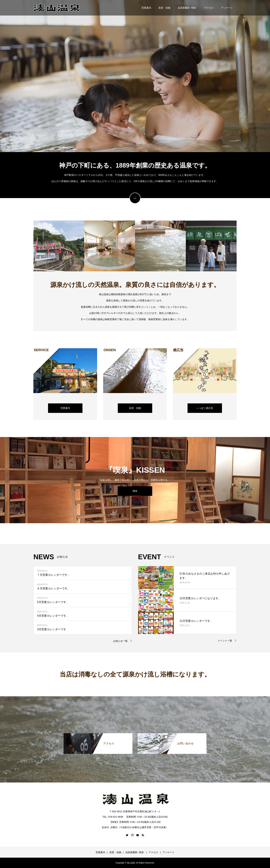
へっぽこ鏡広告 (205, 408)
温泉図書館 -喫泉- (187, 8)
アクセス (209, 8)
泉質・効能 (164, 8)
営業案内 (146, 8)
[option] (135, 76)
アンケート (227, 8)
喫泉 (135, 491)
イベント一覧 (225, 641)
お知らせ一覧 (120, 641)
